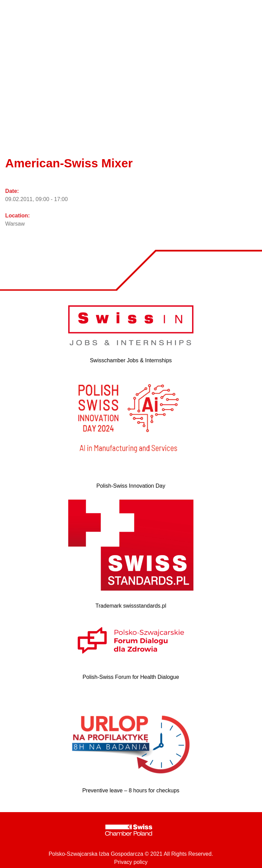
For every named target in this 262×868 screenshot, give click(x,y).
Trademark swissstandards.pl (131, 606)
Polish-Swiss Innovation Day (131, 486)
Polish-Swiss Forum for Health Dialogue (131, 677)
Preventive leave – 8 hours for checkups (131, 790)
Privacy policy (131, 862)
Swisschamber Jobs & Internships (131, 360)
